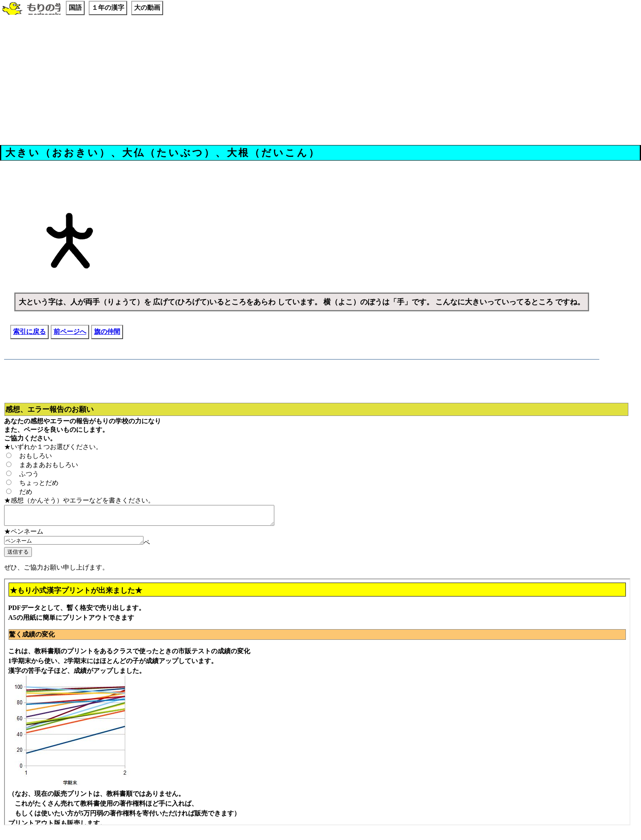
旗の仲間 (107, 332)
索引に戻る (29, 332)
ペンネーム (82, 545)
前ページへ (70, 332)
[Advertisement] (320, 81)
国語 (75, 8)
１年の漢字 (108, 8)
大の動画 (147, 8)
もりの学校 (31, 9)
